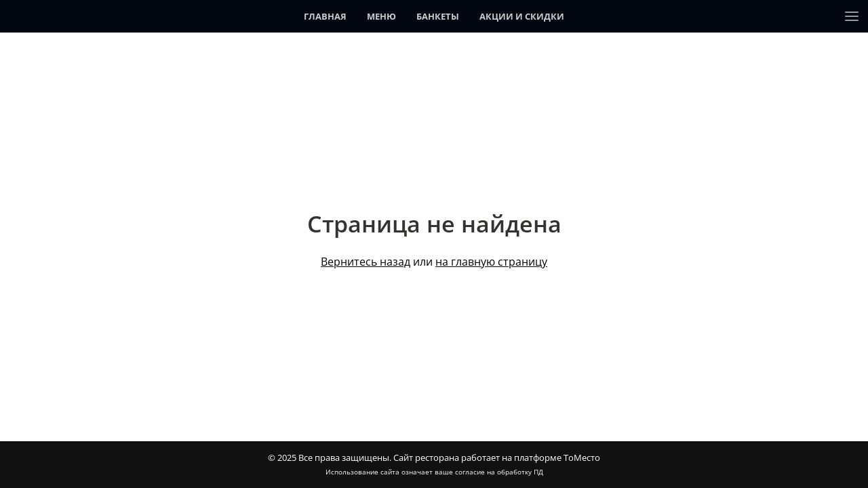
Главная (325, 16)
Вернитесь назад (366, 262)
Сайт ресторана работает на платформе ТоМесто (497, 457)
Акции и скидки (522, 16)
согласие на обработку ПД (499, 472)
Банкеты (438, 16)
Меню (381, 16)
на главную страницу (491, 262)
